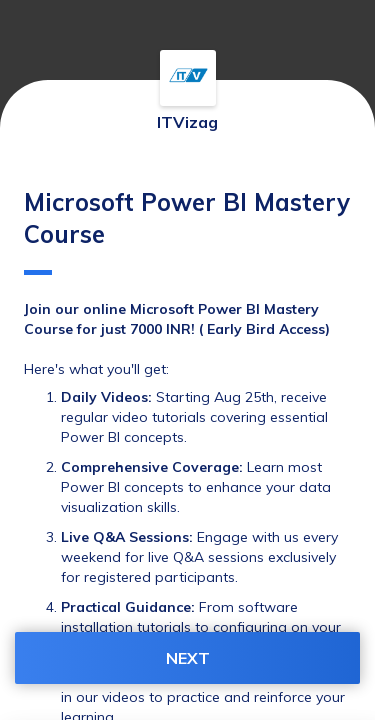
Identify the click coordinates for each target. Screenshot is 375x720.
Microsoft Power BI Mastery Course (187, 231)
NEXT (188, 658)
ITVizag (187, 122)
